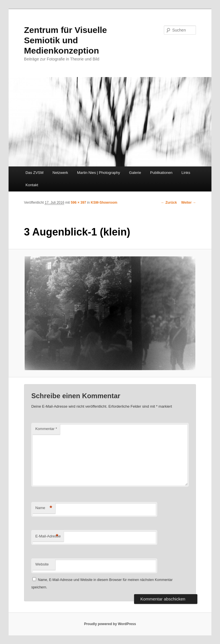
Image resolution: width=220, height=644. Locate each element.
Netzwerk (60, 173)
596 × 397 (78, 203)
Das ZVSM (35, 173)
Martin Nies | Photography (99, 173)
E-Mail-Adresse (48, 536)
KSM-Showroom (104, 203)
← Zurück (169, 203)
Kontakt (32, 185)
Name (44, 508)
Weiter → (188, 203)
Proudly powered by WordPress (110, 624)
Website (42, 564)
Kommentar (46, 429)
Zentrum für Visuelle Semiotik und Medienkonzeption (66, 40)
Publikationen (161, 173)
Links (186, 173)
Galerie (135, 173)
